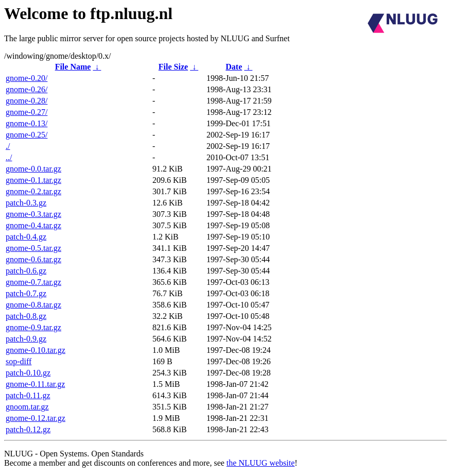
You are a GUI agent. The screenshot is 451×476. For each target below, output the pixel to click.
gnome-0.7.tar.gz (33, 282)
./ (8, 146)
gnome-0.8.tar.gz (33, 305)
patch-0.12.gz (28, 429)
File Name (73, 67)
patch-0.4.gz (26, 237)
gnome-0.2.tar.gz (33, 191)
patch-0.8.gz (26, 316)
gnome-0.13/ (27, 123)
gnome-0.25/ (27, 135)
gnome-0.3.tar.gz (33, 214)
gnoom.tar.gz (27, 407)
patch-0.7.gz (26, 293)
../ (9, 157)
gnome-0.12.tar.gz (36, 418)
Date (234, 67)
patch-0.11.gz (28, 395)
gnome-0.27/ (27, 112)
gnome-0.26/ (27, 89)
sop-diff (19, 361)
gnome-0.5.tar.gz (33, 248)
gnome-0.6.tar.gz (33, 259)
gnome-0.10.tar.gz (36, 350)
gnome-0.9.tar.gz (33, 327)
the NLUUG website (261, 463)
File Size (173, 67)
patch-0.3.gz (26, 203)
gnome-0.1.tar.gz (33, 180)
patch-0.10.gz (28, 373)
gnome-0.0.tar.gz (33, 169)
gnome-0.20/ (27, 78)
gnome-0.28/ (27, 101)
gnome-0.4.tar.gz (33, 225)
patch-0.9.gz (26, 339)
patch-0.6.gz (26, 271)
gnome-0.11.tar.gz (35, 384)
